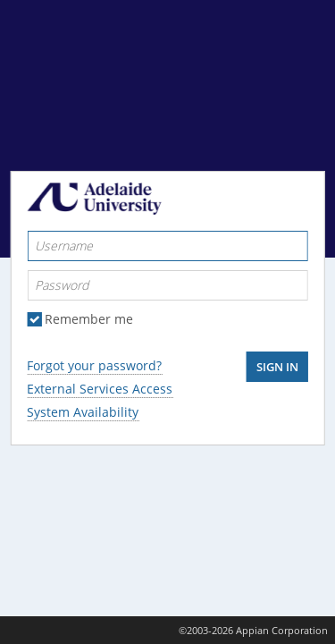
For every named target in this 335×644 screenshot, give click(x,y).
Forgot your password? (94, 365)
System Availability (83, 412)
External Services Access (100, 389)
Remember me (89, 319)
